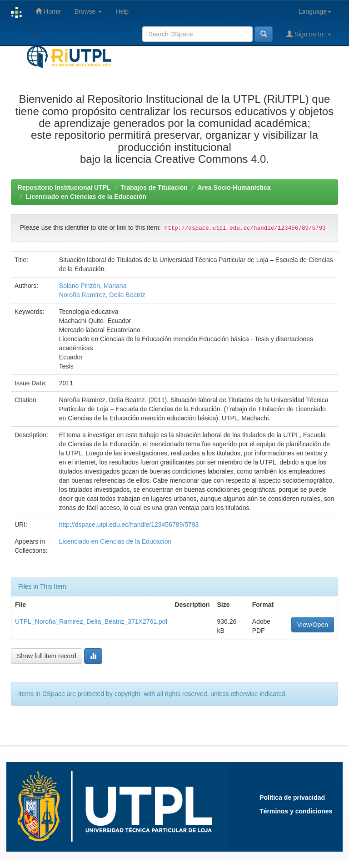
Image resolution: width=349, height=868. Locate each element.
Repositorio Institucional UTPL (64, 187)
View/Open (313, 625)
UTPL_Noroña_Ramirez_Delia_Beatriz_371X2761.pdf (91, 621)
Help (122, 11)
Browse (88, 11)
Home (48, 11)
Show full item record (47, 656)
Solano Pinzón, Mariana (93, 286)
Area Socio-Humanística (234, 187)
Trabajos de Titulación (154, 187)
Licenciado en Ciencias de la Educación (86, 197)
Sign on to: (309, 34)
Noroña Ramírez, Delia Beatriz (102, 295)
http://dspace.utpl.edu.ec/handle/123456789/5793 (129, 525)
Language (315, 11)
